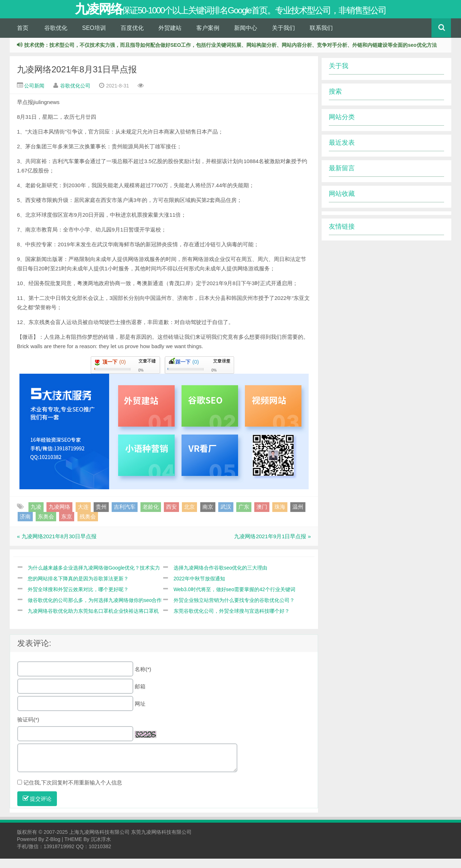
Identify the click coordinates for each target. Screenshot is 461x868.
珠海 (280, 516)
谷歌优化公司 (75, 95)
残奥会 (88, 526)
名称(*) (143, 678)
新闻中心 (246, 37)
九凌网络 (59, 516)
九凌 (36, 516)
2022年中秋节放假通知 (199, 588)
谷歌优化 (56, 37)
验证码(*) (28, 729)
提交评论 (37, 808)
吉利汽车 (125, 516)
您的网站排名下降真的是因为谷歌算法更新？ (78, 588)
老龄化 (151, 516)
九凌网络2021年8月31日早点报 (77, 79)
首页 (23, 37)
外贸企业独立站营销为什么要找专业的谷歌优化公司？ (234, 610)
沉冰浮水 (101, 849)
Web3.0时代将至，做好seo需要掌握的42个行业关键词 (234, 599)
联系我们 (321, 37)
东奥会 (46, 526)
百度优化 (132, 37)
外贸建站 (170, 37)
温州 (298, 516)
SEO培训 (94, 37)
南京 (208, 516)
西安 (171, 516)
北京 (189, 516)
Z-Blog (53, 849)
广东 (244, 516)
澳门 (262, 516)
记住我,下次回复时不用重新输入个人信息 (73, 792)
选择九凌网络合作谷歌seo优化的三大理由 (221, 577)
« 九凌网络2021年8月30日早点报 (57, 546)
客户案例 (208, 37)
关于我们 (283, 37)
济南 (25, 526)
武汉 (226, 516)
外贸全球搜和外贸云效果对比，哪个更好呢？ (78, 599)
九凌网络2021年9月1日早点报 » (272, 546)
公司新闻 (34, 95)
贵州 (101, 516)
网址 (140, 713)
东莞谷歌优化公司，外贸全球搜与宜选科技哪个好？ (232, 620)
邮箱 (140, 696)
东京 (67, 526)
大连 (83, 516)
